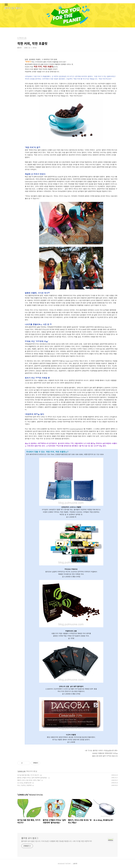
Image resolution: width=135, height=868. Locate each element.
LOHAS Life (22, 771)
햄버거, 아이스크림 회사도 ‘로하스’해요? (29, 780)
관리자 (75, 864)
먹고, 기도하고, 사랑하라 (24, 785)
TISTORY (68, 864)
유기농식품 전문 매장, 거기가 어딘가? (28, 775)
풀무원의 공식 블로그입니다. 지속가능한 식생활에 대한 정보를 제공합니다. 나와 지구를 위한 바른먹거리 (57, 841)
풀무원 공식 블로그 (30, 838)
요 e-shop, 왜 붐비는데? (24, 783)
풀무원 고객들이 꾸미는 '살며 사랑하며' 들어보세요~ (32, 778)
